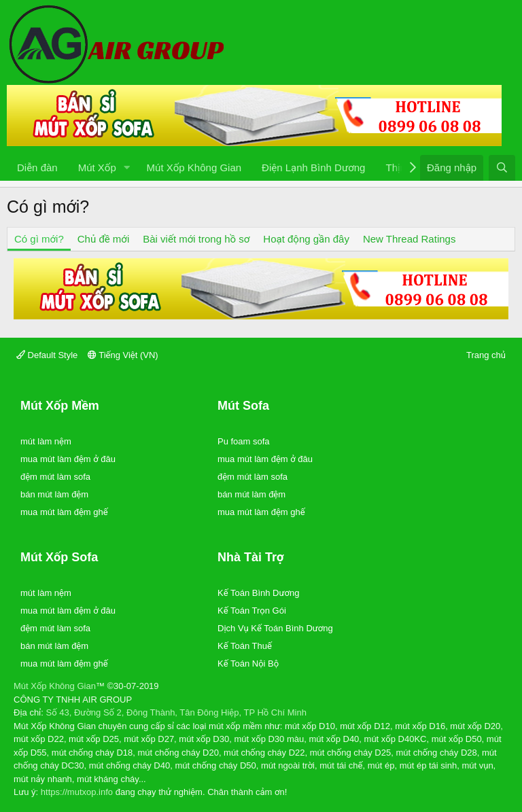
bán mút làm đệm (54, 494)
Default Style (47, 355)
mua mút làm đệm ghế (64, 512)
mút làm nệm (46, 441)
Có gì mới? (39, 239)
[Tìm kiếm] (502, 168)
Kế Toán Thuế (245, 646)
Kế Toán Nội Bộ (248, 664)
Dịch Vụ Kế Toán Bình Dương (275, 628)
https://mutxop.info (77, 792)
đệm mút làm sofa (55, 477)
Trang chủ (486, 355)
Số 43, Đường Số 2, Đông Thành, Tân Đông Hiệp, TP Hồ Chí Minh (176, 712)
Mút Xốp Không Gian (194, 167)
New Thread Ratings (409, 239)
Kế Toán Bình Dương (258, 593)
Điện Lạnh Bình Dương (313, 167)
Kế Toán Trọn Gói (252, 611)
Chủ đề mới (103, 239)
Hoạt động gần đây (306, 239)
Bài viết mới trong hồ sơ (196, 239)
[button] (127, 168)
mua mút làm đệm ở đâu (68, 459)
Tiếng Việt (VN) (123, 355)
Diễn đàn (37, 167)
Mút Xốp (97, 167)
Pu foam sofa (244, 441)
